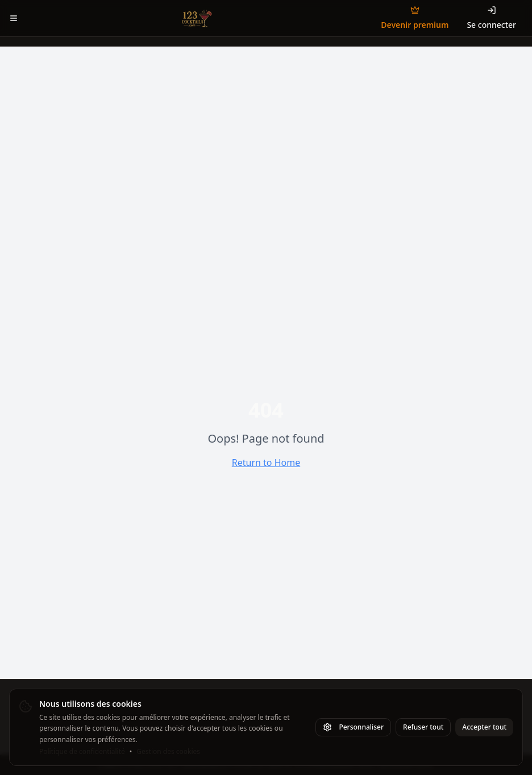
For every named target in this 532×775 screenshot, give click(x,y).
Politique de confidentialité (82, 752)
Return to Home (266, 463)
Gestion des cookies (168, 752)
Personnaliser (353, 727)
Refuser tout (423, 727)
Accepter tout (484, 727)
